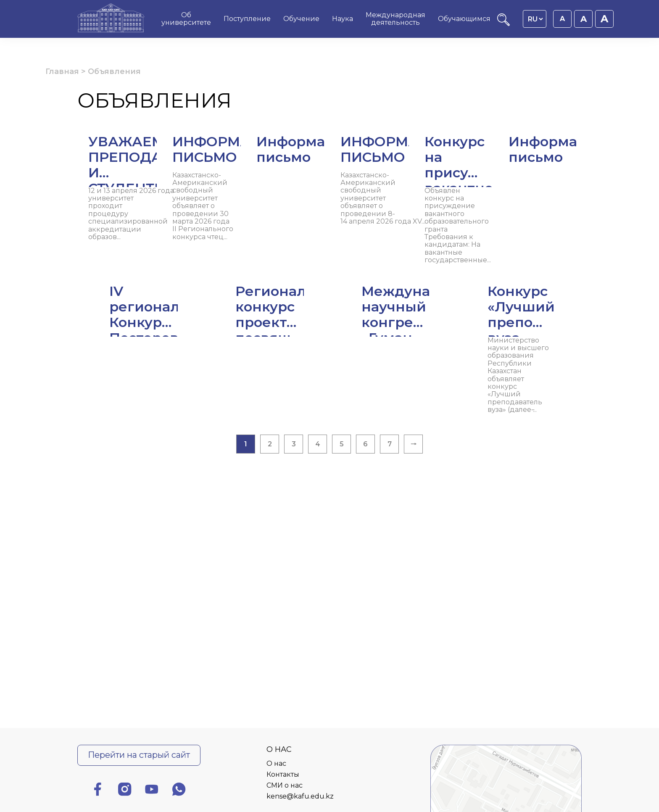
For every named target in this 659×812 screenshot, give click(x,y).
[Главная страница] (111, 19)
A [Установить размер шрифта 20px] (604, 19)
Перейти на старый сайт (139, 755)
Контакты (283, 774)
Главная (62, 71)
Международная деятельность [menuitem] (395, 19)
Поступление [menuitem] (247, 19)
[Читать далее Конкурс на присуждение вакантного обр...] (329, 274)
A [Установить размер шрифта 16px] (562, 19)
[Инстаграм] (125, 791)
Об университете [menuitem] (186, 19)
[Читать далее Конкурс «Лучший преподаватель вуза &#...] (329, 439)
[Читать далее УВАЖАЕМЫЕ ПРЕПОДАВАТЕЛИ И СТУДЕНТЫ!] (161, 176)
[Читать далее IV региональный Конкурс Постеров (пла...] (161, 356)
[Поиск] (503, 24)
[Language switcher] (535, 19)
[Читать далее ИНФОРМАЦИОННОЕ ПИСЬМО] (329, 168)
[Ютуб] (152, 791)
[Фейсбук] (98, 791)
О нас (276, 763)
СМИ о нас (285, 785)
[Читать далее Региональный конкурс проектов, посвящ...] (329, 356)
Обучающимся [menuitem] (464, 19)
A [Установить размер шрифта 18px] (584, 19)
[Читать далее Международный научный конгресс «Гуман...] (498, 356)
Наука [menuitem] (343, 19)
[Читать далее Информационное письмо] (498, 153)
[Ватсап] (179, 791)
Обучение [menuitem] (301, 19)
